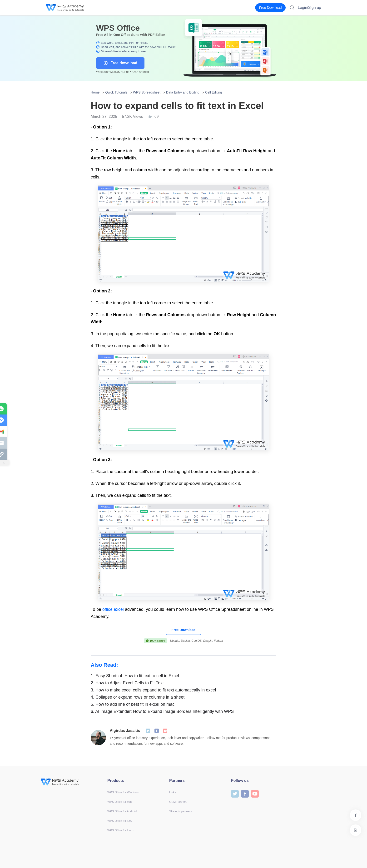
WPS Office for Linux (121, 830)
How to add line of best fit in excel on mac (133, 704)
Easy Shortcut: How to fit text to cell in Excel (135, 676)
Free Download (183, 630)
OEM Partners (178, 802)
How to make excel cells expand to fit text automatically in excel (153, 690)
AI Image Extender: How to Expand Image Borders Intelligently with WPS (162, 711)
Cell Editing (214, 92)
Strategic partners (181, 811)
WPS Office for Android (122, 811)
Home (95, 92)
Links (173, 792)
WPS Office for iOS (119, 821)
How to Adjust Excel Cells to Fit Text (127, 683)
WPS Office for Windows (123, 792)
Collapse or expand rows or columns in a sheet (138, 697)
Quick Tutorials (116, 92)
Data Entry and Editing (183, 92)
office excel (113, 609)
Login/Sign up (309, 7)
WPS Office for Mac (120, 802)
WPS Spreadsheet (147, 92)
